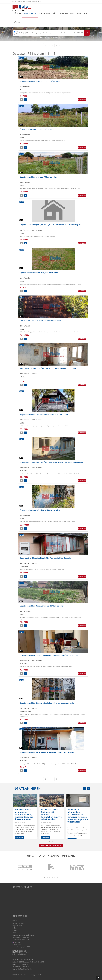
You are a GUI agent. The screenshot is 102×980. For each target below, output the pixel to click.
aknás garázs (33, 426)
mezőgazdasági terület (26, 93)
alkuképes (31, 474)
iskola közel (45, 714)
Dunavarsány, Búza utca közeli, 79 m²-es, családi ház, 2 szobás (45, 558)
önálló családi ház (65, 188)
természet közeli (75, 188)
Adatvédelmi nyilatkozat (21, 937)
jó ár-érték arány (48, 667)
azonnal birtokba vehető (49, 474)
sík (44, 93)
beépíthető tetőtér (33, 569)
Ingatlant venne (66, 13)
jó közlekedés (57, 667)
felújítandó (47, 236)
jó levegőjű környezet (52, 522)
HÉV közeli (38, 714)
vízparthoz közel (66, 93)
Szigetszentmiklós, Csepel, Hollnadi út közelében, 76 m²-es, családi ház (49, 655)
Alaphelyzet (58, 37)
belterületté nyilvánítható (55, 332)
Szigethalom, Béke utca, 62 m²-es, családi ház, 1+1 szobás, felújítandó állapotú (52, 462)
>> (60, 45)
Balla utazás (17, 944)
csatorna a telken (34, 522)
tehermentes (58, 93)
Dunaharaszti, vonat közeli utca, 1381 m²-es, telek (40, 321)
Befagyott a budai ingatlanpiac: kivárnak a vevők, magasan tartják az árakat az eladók (50, 814)
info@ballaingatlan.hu (32, 2)
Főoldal (17, 13)
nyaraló (52, 236)
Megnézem (82, 100)
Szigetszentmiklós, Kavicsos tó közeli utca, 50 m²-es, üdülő (44, 414)
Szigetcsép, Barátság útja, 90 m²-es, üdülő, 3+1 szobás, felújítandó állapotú (51, 225)
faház (42, 236)
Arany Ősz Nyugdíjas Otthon (22, 947)
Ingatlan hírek (27, 788)
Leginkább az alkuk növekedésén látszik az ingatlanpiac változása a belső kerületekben (24, 814)
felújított (45, 764)
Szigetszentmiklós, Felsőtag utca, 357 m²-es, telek (40, 81)
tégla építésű (64, 667)
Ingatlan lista (30, 13)
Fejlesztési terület (71, 332)
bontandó (30, 236)
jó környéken (59, 141)
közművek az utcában (54, 188)
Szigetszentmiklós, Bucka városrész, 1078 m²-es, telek (42, 606)
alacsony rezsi (24, 764)
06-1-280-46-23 (24, 967)
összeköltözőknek (48, 284)
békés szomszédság (62, 617)
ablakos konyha (24, 426)
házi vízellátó (66, 764)
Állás (14, 933)
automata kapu (24, 522)
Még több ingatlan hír (51, 846)
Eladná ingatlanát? (48, 13)
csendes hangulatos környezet (28, 141)
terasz (70, 667)
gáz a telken (52, 141)
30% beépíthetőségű (26, 188)
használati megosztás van (55, 764)
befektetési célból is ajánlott (28, 284)
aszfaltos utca (36, 188)
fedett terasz (61, 569)
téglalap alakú (50, 93)
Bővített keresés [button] (46, 37)
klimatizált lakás (75, 714)
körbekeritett (63, 522)
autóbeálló (57, 426)
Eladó (17, 32)
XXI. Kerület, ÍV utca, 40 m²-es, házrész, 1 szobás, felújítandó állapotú (48, 368)
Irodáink (15, 930)
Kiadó (17, 34)
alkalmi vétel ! (24, 474)
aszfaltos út (23, 236)
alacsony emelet (42, 426)
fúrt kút (79, 332)
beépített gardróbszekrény (27, 714)
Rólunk (17, 22)
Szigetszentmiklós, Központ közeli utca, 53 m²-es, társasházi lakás (47, 703)
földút (46, 141)
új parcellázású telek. (60, 284)
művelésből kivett (38, 93)
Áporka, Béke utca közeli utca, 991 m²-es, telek (39, 273)
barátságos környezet (34, 617)
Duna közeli (41, 141)
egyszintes (49, 569)
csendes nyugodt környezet (28, 667)
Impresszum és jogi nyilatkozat (23, 935)
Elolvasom (19, 837)
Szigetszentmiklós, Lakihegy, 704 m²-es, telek (38, 177)
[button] (98, 978)
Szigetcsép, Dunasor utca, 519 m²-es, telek (37, 129)
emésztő (54, 569)
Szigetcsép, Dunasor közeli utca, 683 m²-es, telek (40, 510)
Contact (17, 942)
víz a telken (78, 284)
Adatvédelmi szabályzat (21, 940)
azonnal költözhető (66, 426)
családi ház (42, 569)
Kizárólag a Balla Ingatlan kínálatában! (59, 714)
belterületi (76, 474)
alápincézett (50, 426)
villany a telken (70, 284)
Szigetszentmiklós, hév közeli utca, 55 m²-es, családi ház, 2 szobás (47, 752)
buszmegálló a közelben (35, 764)
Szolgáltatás (82, 13)
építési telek (44, 188)
